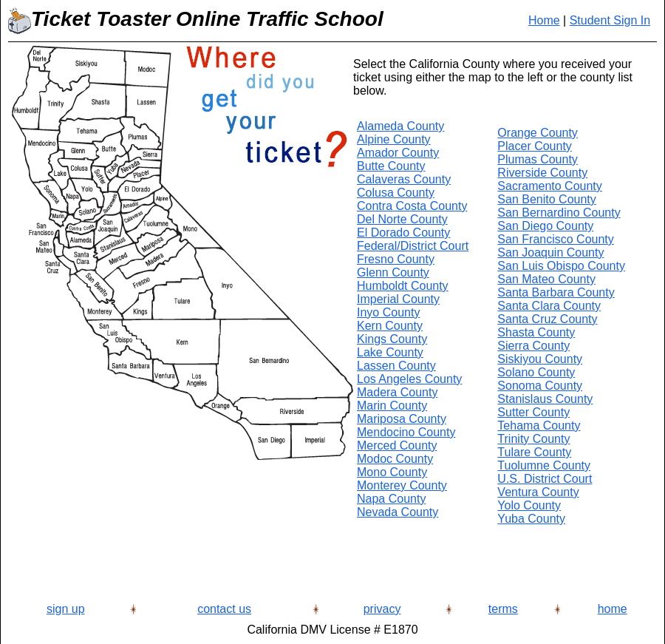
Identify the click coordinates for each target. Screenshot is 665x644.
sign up (66, 609)
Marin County (392, 406)
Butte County (391, 166)
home (613, 609)
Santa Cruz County (547, 319)
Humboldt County (403, 286)
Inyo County (388, 312)
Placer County (535, 146)
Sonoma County (540, 386)
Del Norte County (402, 219)
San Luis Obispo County (561, 266)
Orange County (538, 133)
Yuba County (531, 519)
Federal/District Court (413, 246)
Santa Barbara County (556, 292)
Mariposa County (402, 419)
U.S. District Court (545, 479)
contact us (224, 609)
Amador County (398, 153)
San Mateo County (546, 279)
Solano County (536, 372)
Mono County (392, 472)
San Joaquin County (550, 252)
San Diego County (545, 226)
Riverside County (542, 173)
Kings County (392, 339)
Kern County (390, 326)
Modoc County (395, 459)
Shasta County (536, 332)
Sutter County (533, 412)
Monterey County (402, 485)
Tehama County (539, 426)
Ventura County (538, 492)
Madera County (397, 392)
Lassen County (396, 366)
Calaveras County (404, 179)
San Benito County (546, 199)
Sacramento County (549, 186)
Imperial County (398, 299)
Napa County (391, 499)
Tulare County (534, 452)
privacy (382, 609)
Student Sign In (610, 20)
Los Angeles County (409, 379)
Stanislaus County (545, 399)
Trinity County (533, 439)
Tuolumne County (544, 465)
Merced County (397, 445)
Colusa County (396, 193)
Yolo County (529, 505)
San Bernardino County (559, 213)
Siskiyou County (540, 359)
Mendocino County (406, 432)
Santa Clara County (549, 306)
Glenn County (393, 272)
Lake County (390, 352)
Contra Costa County (412, 206)
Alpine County (394, 139)
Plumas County (538, 159)
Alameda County (400, 126)
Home (544, 20)
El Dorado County (403, 233)
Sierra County (533, 346)
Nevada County (398, 512)
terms (503, 609)
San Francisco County (555, 239)
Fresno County (396, 259)
